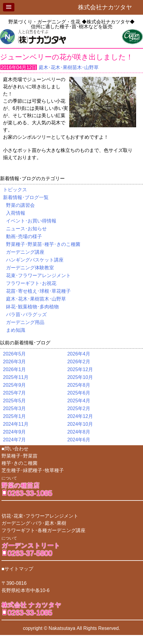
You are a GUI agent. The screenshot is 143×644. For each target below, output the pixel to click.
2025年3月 (15, 408)
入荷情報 (16, 213)
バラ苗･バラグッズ (26, 314)
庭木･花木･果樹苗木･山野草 (69, 67)
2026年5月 (15, 354)
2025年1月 (15, 416)
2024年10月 (80, 424)
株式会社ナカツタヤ (108, 7)
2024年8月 (79, 432)
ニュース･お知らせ (26, 229)
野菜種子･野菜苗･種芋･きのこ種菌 (43, 244)
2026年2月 (79, 362)
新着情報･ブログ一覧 (26, 197)
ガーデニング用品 (25, 322)
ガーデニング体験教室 (30, 268)
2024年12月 (80, 416)
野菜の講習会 (20, 205)
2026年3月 (15, 362)
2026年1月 (15, 369)
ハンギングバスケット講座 (35, 260)
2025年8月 (79, 385)
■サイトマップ (17, 569)
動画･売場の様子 (24, 236)
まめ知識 (16, 330)
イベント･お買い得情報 (31, 221)
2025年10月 (80, 377)
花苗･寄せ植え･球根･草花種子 (38, 291)
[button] (9, 7)
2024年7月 (15, 440)
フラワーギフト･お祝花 (31, 283)
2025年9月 (15, 385)
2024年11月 (16, 424)
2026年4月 (79, 354)
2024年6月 (79, 440)
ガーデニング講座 (25, 252)
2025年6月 (79, 393)
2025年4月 (79, 401)
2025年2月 (79, 408)
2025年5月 (15, 401)
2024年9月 (15, 432)
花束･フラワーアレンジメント (38, 275)
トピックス (15, 190)
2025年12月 (80, 369)
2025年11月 (16, 377)
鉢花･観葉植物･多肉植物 (32, 307)
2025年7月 (15, 393)
